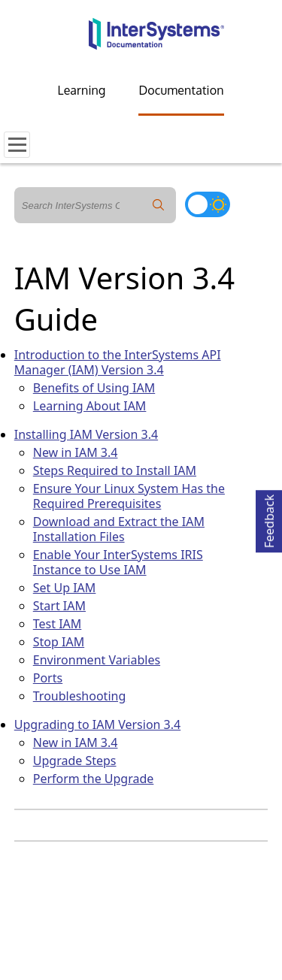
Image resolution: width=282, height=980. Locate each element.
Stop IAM (59, 642)
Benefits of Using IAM (94, 388)
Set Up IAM (65, 588)
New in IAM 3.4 (76, 452)
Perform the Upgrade (94, 779)
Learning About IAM (90, 406)
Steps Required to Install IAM (115, 470)
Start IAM (59, 606)
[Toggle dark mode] (208, 204)
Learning (82, 90)
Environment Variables (97, 660)
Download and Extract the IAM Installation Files (119, 529)
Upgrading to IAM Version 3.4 (97, 724)
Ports (48, 678)
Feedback (269, 519)
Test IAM (58, 624)
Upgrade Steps (75, 761)
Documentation (181, 90)
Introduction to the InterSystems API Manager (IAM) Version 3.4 (118, 362)
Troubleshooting (80, 696)
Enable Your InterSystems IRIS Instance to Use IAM (118, 562)
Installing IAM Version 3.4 (86, 434)
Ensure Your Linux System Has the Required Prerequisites (129, 496)
